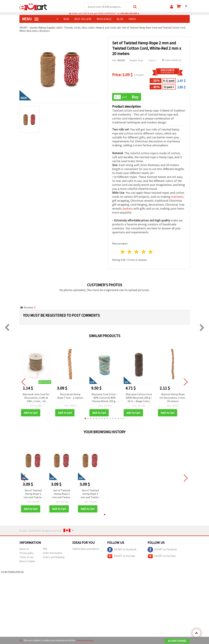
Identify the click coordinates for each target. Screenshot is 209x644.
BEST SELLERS (83, 19)
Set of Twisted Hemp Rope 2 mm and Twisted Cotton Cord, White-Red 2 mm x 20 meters (33, 494)
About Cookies (27, 561)
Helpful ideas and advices (86, 549)
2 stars (130, 252)
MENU (30, 19)
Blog (120, 19)
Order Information (53, 553)
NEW (66, 19)
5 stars (151, 252)
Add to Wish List (172, 60)
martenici (177, 197)
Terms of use (26, 557)
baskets (128, 209)
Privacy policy (27, 553)
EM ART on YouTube (121, 556)
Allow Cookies (177, 641)
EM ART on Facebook (122, 550)
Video (132, 19)
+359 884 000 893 (128, 14)
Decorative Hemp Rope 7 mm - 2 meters (70, 396)
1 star (123, 252)
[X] (21, 640)
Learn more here (85, 640)
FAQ (45, 549)
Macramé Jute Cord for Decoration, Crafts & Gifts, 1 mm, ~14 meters (36, 398)
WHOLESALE (104, 19)
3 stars (137, 252)
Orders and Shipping (54, 557)
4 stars (144, 252)
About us (24, 549)
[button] (85, 419)
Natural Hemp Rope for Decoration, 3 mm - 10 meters (173, 398)
